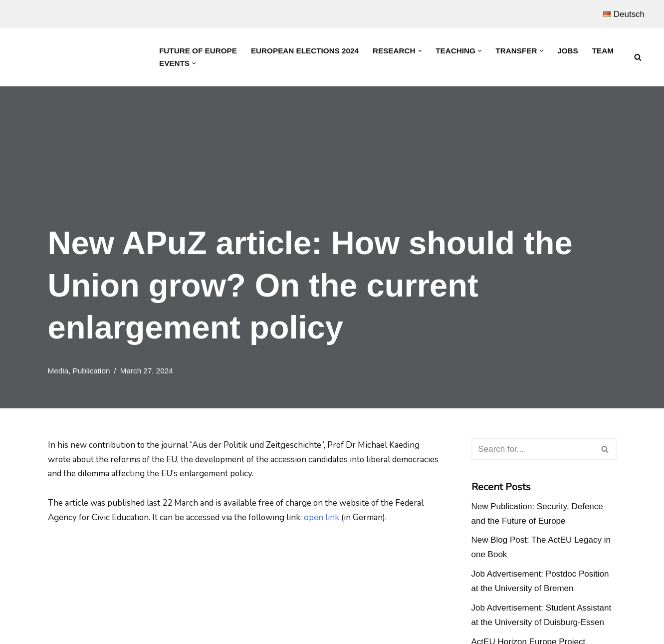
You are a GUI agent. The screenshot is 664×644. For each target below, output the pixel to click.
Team (604, 51)
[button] (421, 51)
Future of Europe (198, 51)
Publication (92, 371)
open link (324, 517)
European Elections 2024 (305, 51)
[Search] (638, 57)
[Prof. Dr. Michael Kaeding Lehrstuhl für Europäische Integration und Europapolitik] (80, 57)
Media (58, 371)
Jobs (569, 51)
